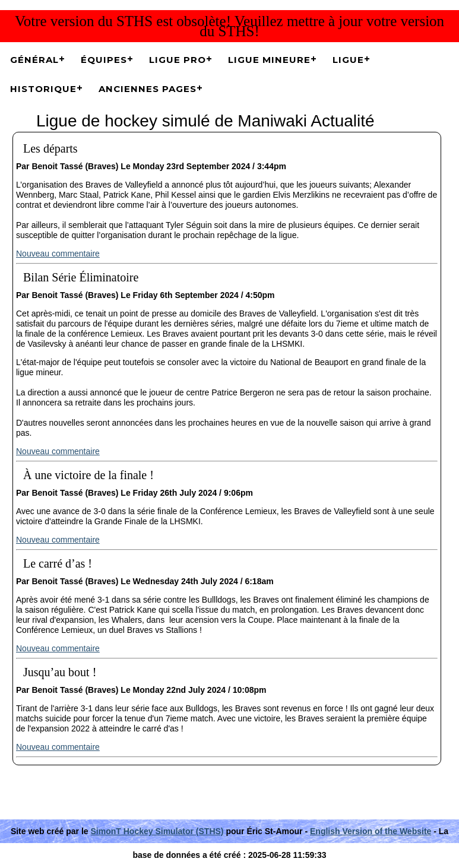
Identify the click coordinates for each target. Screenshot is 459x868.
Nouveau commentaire (58, 254)
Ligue (348, 60)
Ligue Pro (178, 60)
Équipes (104, 60)
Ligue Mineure (269, 60)
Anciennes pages (148, 89)
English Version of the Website (371, 831)
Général (34, 60)
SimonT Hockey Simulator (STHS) (157, 831)
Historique (43, 89)
